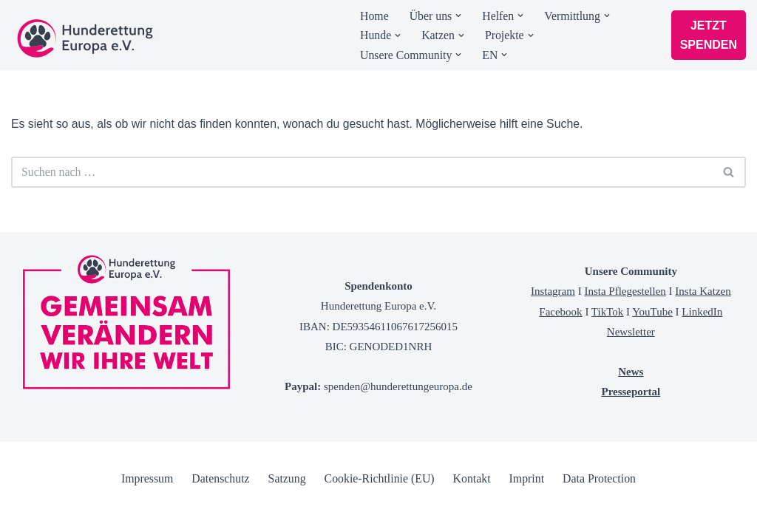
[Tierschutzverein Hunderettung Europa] (85, 38)
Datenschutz (219, 513)
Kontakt (472, 513)
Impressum (145, 513)
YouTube (652, 347)
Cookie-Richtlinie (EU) (380, 513)
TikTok (607, 347)
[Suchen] (362, 173)
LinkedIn (702, 347)
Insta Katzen (703, 327)
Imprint (528, 513)
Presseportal (631, 427)
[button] (459, 16)
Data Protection (601, 513)
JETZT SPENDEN (709, 35)
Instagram (553, 327)
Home (374, 16)
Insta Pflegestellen (625, 327)
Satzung (286, 513)
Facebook (560, 347)
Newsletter (631, 366)
